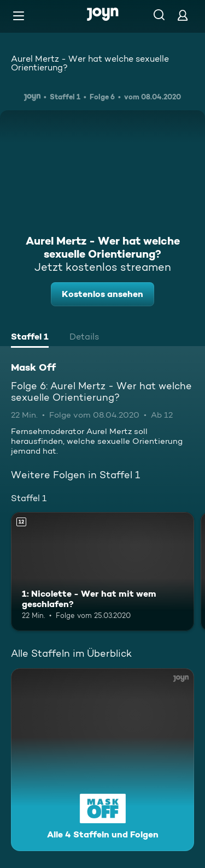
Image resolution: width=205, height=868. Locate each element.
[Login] (183, 15)
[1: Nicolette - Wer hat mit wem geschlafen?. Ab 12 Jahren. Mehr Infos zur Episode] (102, 572)
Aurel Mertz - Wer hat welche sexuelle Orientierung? (90, 63)
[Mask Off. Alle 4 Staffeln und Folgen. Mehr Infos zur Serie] (102, 760)
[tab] (30, 338)
